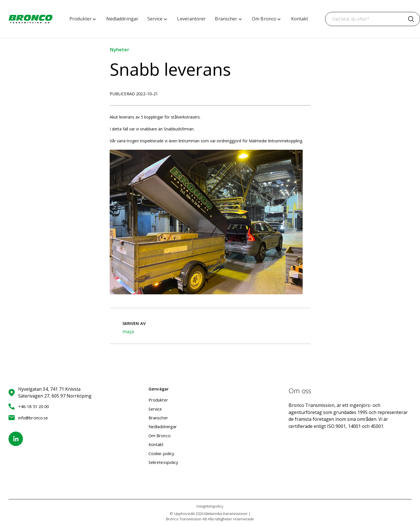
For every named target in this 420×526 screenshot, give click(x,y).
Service (156, 409)
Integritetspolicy (210, 506)
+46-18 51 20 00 (30, 406)
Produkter (159, 400)
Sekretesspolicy (165, 462)
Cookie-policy (163, 453)
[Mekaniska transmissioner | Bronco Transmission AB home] (30, 19)
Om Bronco (160, 436)
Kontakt (157, 444)
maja (128, 331)
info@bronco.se (30, 418)
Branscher (159, 418)
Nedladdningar (164, 426)
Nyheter (119, 49)
